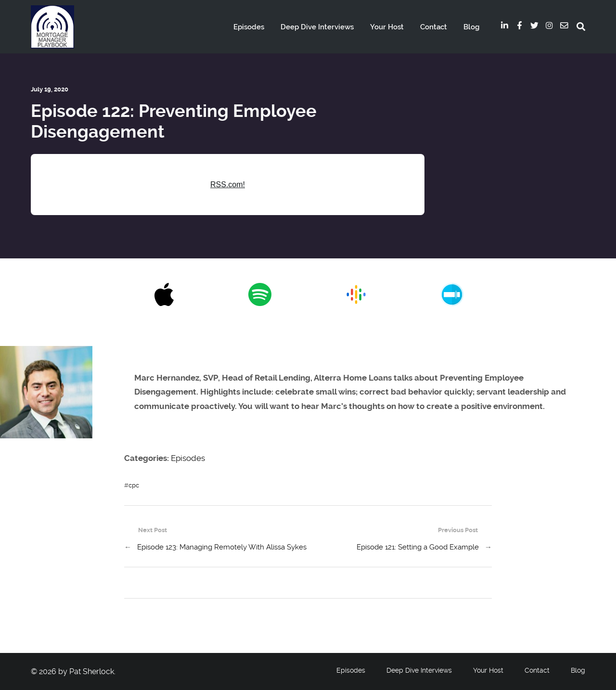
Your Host (387, 27)
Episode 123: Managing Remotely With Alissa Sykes (222, 547)
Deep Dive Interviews (317, 27)
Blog (471, 27)
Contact (434, 27)
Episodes (249, 27)
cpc (134, 485)
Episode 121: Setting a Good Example (418, 547)
